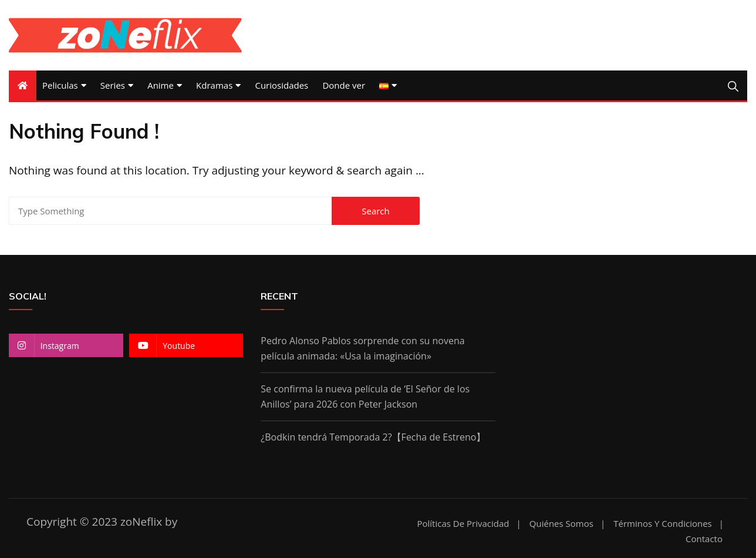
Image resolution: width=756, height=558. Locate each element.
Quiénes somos (561, 524)
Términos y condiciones (662, 524)
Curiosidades (281, 85)
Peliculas (60, 85)
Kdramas (214, 85)
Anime (161, 85)
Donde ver (344, 85)
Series (113, 85)
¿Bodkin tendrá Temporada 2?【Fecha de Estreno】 (373, 437)
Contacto (704, 539)
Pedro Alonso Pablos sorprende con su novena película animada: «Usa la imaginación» (362, 348)
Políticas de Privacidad (463, 524)
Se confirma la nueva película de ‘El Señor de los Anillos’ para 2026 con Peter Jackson (365, 396)
